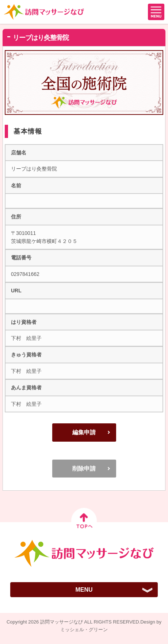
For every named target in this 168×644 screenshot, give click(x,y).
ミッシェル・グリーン (84, 630)
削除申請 (84, 469)
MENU (84, 590)
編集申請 (84, 432)
